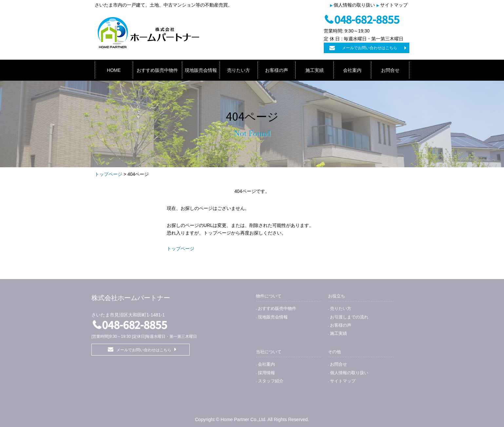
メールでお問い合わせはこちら (370, 48)
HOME (114, 70)
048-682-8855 (367, 19)
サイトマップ (394, 5)
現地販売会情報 (201, 70)
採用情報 (266, 373)
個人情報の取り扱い (354, 5)
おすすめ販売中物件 (157, 70)
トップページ (108, 174)
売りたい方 (239, 70)
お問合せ (390, 70)
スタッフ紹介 (271, 381)
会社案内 (352, 70)
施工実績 (315, 70)
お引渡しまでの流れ (349, 317)
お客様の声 (277, 70)
